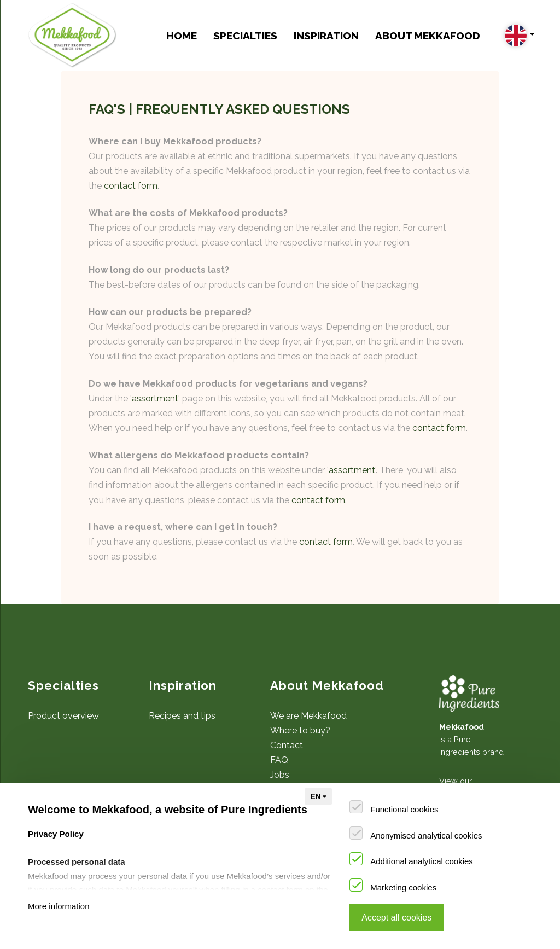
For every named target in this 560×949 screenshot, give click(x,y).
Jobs (280, 775)
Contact (287, 745)
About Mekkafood (428, 36)
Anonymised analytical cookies (426, 836)
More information (59, 906)
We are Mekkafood (308, 716)
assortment (155, 398)
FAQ (279, 760)
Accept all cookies (396, 918)
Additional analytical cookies (422, 861)
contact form (131, 186)
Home (182, 36)
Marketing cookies (403, 887)
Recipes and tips (182, 716)
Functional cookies (404, 809)
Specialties (245, 36)
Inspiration (326, 36)
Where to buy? (300, 730)
